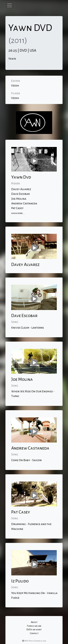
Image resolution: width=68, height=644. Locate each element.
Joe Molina (19, 199)
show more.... (18, 213)
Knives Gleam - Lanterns (28, 328)
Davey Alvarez (21, 189)
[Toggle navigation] (10, 5)
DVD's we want (34, 630)
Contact (34, 633)
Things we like (34, 626)
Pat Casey (17, 208)
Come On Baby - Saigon (26, 460)
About (34, 622)
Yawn (12, 59)
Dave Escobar (20, 194)
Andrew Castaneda (24, 203)
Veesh (15, 86)
